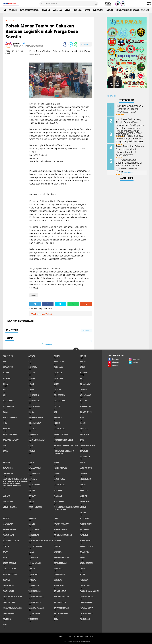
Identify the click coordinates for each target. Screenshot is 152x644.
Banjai (83, 362)
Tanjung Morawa (62, 597)
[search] (69, 4)
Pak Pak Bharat (9, 529)
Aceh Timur (8, 356)
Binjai (5, 384)
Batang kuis (8, 367)
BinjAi (31, 384)
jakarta (6, 429)
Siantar (32, 569)
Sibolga (83, 569)
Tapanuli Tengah (61, 608)
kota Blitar (85, 457)
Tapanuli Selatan (36, 608)
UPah (5, 625)
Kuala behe (8, 468)
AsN (4, 362)
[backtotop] (76, 350)
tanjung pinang (87, 597)
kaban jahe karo (10, 434)
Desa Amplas (85, 406)
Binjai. (6, 390)
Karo (5, 446)
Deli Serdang (85, 395)
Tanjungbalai (86, 602)
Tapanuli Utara (86, 608)
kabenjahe (84, 434)
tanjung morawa (36, 597)
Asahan (83, 356)
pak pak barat (86, 524)
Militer (83, 513)
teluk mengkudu (61, 613)
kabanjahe (33, 434)
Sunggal (32, 580)
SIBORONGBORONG (10, 574)
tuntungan (85, 619)
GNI (55, 412)
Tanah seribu (9, 591)
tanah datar (8, 585)
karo (82, 440)
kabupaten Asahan (11, 440)
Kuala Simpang (60, 468)
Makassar (57, 10)
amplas (32, 356)
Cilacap (57, 390)
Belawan (84, 373)
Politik (57, 546)
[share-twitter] (71, 44)
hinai (82, 418)
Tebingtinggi (34, 613)
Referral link (111, 96)
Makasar (58, 490)
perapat (58, 541)
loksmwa (33, 479)
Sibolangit (59, 569)
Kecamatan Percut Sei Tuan (66, 446)
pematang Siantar (11, 541)
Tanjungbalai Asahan (12, 608)
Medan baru (85, 501)
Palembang (85, 529)
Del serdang (34, 395)
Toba (56, 619)
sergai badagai (9, 563)
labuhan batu (86, 468)
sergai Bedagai (35, 563)
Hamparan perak (36, 418)
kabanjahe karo (61, 434)
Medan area (59, 501)
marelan (32, 496)
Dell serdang (34, 406)
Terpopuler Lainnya (127, 173)
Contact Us (70, 636)
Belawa (32, 373)
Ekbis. (31, 412)
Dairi (5, 395)
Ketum (6, 451)
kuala (31, 462)
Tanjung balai (60, 591)
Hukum (83, 423)
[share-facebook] (65, 44)
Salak (31, 552)
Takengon (84, 580)
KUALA (82, 462)
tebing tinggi (9, 613)
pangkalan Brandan (63, 535)
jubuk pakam (60, 429)
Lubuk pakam (34, 485)
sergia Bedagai (86, 563)
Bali (30, 362)
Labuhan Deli (34, 474)
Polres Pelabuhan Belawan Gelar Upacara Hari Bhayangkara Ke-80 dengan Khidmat (129, 150)
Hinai (5, 423)
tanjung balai (35, 591)
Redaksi (80, 636)
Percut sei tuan (35, 546)
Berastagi (58, 378)
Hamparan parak (10, 418)
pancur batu (8, 535)
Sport (87, 10)
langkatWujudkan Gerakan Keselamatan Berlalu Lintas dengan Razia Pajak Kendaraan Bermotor (15, 482)
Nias (56, 518)
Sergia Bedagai (9, 569)
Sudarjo (6, 580)
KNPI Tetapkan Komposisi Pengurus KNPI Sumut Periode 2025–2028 (130, 109)
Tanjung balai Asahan (13, 597)
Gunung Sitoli (86, 412)
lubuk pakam (60, 479)
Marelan (58, 496)
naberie (6, 518)
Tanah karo (59, 585)
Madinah (46, 10)
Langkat (83, 474)
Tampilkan (86, 330)
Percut (6, 546)
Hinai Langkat (35, 423)
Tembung (7, 619)
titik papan (33, 619)
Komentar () (86, 44)
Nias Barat (84, 518)
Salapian (58, 552)
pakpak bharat (35, 529)
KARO (31, 446)
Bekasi (83, 367)
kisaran (32, 451)
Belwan (32, 378)
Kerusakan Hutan (87, 446)
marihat (83, 496)
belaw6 (6, 373)
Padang (32, 524)
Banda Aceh (59, 362)
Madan (83, 485)
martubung (8, 501)
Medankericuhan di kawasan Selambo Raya (67, 508)
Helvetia (58, 418)
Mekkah (83, 507)
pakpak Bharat (60, 529)
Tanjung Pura (60, 602)
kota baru (84, 451)
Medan (68, 10)
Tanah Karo (85, 585)
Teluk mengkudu (87, 613)
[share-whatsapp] (76, 44)
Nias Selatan (8, 524)
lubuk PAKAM (85, 479)
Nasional (78, 10)
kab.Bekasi (98, 10)
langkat (109, 10)
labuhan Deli (9, 474)
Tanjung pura (35, 602)
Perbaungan (85, 541)
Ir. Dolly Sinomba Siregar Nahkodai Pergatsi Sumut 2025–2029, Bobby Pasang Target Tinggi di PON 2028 (129, 137)
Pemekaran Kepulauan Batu (41, 541)
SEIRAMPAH (33, 557)
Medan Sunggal (35, 507)
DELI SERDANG (34, 401)
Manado (6, 496)
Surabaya (58, 580)
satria (6, 557)
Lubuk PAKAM (60, 485)
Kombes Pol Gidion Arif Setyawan (64, 452)
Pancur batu (34, 535)
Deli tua (83, 401)
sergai (83, 557)
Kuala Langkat (35, 468)
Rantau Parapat (87, 546)
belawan (58, 373)
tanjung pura (9, 602)
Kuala (57, 462)
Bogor (31, 390)
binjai (82, 378)
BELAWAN (13, 10)
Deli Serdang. (60, 401)
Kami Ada (89, 636)
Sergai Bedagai (60, 563)
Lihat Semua (49, 345)
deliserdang (8, 406)
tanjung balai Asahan (90, 591)
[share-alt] (35, 304)
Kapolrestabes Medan (29, 10)
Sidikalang (33, 574)
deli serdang (60, 395)
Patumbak (84, 535)
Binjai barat (85, 384)
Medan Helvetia (10, 507)
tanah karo (34, 585)
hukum (57, 423)
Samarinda (85, 552)
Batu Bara (58, 367)
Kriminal (7, 462)
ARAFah (57, 356)
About (62, 636)
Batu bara (33, 367)
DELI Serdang (8, 401)
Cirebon (83, 390)
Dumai (5, 412)
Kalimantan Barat (37, 440)
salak (5, 552)
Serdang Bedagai (61, 557)
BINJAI (57, 384)
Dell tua (58, 406)
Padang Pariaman (62, 524)
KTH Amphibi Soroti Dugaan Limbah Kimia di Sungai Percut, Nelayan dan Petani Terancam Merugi (129, 164)
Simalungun (59, 574)
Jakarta (32, 429)
